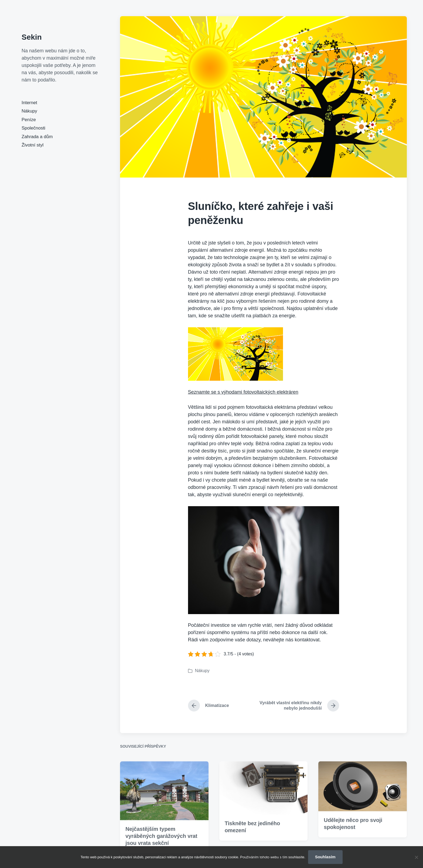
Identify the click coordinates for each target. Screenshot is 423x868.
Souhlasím (325, 857)
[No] (416, 857)
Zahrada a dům (37, 137)
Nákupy (29, 111)
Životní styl (33, 145)
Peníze (29, 120)
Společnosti (33, 128)
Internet (29, 103)
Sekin (32, 37)
